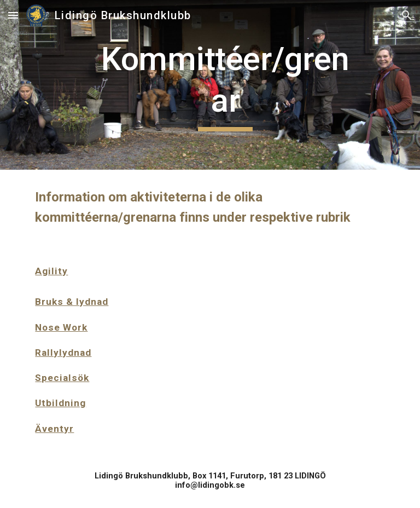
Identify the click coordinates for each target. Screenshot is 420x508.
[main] (225, 85)
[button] (13, 15)
